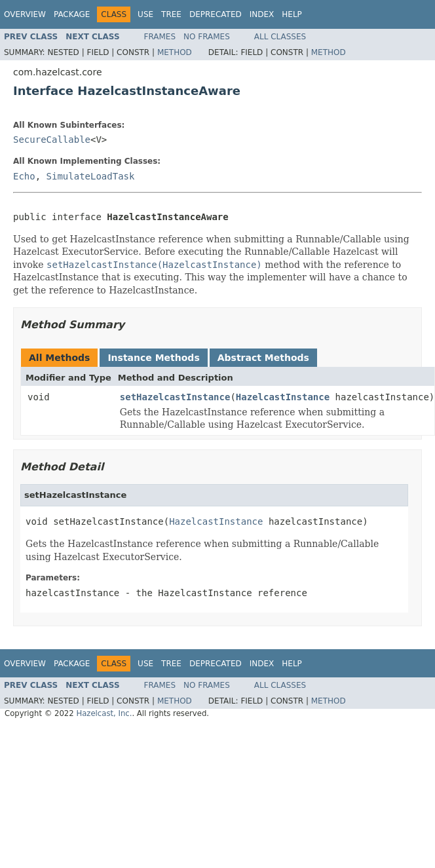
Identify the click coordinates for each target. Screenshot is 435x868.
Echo (24, 176)
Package (72, 14)
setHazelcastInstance (175, 397)
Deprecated (216, 14)
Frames (160, 37)
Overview (25, 14)
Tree (171, 14)
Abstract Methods (263, 358)
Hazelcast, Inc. (104, 713)
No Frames (207, 37)
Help (292, 14)
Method (175, 52)
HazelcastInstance (283, 397)
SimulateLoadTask (91, 176)
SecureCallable (52, 140)
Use (145, 14)
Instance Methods (153, 358)
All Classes (280, 37)
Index (262, 14)
